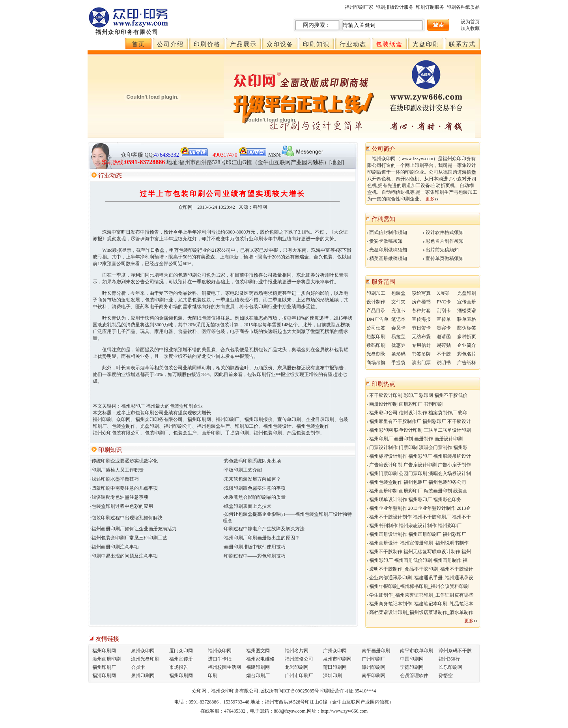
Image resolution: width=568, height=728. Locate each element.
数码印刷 (376, 345)
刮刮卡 (444, 311)
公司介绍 (170, 44)
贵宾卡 (444, 328)
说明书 (444, 363)
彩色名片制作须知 (443, 241)
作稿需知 (383, 219)
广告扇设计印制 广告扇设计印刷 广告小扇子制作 (419, 465)
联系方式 (462, 44)
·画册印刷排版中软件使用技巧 (254, 547)
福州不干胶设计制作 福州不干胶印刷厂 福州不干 (419, 517)
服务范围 (383, 282)
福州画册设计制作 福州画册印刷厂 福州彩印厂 (417, 534)
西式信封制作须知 (387, 232)
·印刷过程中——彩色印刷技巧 (254, 556)
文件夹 (398, 302)
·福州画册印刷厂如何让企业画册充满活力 (134, 529)
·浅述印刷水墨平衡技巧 (115, 479)
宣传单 (444, 319)
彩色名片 (467, 354)
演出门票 (421, 363)
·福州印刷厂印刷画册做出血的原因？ (261, 538)
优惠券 (398, 345)
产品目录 (376, 311)
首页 (138, 44)
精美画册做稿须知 (387, 258)
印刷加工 (376, 293)
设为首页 (470, 22)
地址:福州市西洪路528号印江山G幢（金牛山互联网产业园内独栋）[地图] (255, 162)
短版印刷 (376, 337)
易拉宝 (398, 337)
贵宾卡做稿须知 (385, 241)
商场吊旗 (376, 363)
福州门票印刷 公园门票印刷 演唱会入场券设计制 (419, 473)
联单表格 (467, 319)
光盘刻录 (376, 354)
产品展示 (243, 44)
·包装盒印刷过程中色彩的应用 (122, 506)
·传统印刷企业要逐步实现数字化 (124, 461)
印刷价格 (207, 44)
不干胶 (444, 354)
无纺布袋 (421, 337)
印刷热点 (383, 384)
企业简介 (467, 345)
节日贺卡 (421, 328)
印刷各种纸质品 (463, 7)
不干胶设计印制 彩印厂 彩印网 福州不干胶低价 (417, 395)
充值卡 (398, 311)
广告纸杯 (467, 363)
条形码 (398, 354)
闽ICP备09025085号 (299, 691)
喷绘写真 (421, 293)
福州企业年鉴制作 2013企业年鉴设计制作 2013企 (419, 508)
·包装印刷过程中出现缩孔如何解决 (126, 518)
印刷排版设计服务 (394, 7)
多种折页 (467, 337)
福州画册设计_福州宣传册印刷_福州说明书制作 (418, 543)
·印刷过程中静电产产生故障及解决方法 (264, 529)
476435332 (235, 711)
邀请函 (444, 337)
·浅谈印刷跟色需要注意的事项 (254, 488)
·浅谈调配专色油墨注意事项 (119, 497)
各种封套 (421, 311)
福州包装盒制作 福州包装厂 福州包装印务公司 (417, 482)
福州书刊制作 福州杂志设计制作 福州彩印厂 (414, 526)
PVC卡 (444, 302)
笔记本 (398, 319)
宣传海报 (421, 319)
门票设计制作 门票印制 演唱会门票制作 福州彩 (417, 447)
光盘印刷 (426, 44)
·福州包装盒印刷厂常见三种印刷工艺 (129, 538)
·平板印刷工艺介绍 (242, 470)
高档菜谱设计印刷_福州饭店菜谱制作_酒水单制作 (420, 612)
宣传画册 (467, 302)
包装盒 (398, 293)
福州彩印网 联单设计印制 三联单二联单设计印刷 (419, 430)
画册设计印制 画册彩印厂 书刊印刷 (405, 404)
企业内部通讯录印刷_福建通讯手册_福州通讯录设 (420, 578)
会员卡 (398, 328)
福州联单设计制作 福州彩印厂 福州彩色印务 (414, 500)
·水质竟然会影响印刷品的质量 (254, 497)
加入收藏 (470, 28)
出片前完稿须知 (441, 250)
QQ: (177, 155)
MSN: (296, 155)
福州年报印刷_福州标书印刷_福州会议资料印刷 (418, 586)
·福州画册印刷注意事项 (115, 547)
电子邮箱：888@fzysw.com (278, 711)
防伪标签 (467, 328)
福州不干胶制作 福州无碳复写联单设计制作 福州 (419, 552)
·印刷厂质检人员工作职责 (117, 470)
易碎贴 (444, 345)
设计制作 (376, 302)
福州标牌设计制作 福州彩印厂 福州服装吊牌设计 (419, 456)
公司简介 (383, 149)
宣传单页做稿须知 (443, 258)
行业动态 (353, 44)
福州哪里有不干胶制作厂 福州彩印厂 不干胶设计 (419, 421)
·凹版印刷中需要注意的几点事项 (124, 488)
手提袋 (398, 363)
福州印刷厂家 (359, 7)
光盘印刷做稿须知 (387, 250)
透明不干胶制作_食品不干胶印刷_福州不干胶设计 (420, 569)
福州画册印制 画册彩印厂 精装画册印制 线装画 (417, 491)
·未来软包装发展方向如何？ (252, 479)
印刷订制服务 (430, 7)
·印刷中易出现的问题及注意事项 (124, 556)
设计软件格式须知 (443, 232)
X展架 (443, 293)
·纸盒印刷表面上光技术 (247, 506)
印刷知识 (316, 44)
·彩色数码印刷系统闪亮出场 (252, 461)
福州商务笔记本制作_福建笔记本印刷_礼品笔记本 (420, 604)
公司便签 (376, 328)
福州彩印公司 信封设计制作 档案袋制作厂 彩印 (417, 413)
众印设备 (280, 44)
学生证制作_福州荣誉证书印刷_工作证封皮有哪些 (420, 595)
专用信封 (421, 345)
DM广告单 (377, 319)
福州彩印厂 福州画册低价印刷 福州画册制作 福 (417, 560)
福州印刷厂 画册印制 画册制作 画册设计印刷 (415, 439)
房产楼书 (421, 302)
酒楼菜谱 (467, 311)
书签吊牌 (421, 354)
